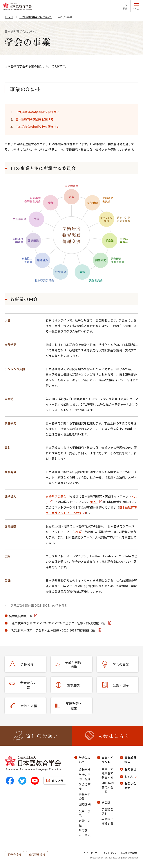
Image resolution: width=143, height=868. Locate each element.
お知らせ (130, 769)
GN (76, 532)
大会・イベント (107, 760)
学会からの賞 (85, 796)
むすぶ (129, 777)
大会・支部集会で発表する (107, 773)
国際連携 (85, 804)
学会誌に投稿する (107, 821)
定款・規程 (85, 823)
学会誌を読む (107, 811)
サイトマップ (90, 853)
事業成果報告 (130, 760)
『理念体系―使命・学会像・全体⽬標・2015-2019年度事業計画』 (53, 630)
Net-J (94, 502)
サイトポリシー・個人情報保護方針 (121, 853)
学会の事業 (85, 786)
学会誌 (106, 802)
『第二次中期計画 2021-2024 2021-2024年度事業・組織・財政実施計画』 (58, 623)
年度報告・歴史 (85, 833)
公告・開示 (85, 813)
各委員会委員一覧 (21, 616)
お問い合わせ (130, 786)
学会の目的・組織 (85, 777)
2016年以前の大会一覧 (108, 787)
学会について (85, 760)
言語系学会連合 (56, 496)
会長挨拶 (85, 769)
